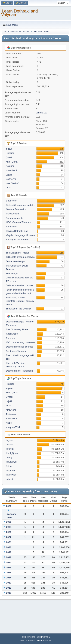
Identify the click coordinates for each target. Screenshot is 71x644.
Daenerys (11, 179)
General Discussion (16, 209)
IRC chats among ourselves (20, 257)
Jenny (9, 458)
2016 (9, 567)
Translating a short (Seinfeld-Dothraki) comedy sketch (20, 301)
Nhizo (9, 423)
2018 (9, 557)
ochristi (10, 479)
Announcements (14, 218)
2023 (9, 532)
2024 (9, 527)
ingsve (9, 149)
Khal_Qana (12, 162)
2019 (9, 552)
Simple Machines (44, 640)
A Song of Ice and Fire (18, 240)
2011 (9, 593)
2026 (9, 506)
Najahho (10, 166)
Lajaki (9, 175)
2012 (9, 588)
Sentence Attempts (16, 261)
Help (23, 637)
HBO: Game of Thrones (18, 222)
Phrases (10, 338)
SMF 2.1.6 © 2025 (28, 640)
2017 (9, 562)
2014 (9, 578)
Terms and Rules (34, 637)
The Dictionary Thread (17, 253)
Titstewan (11, 414)
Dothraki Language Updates (21, 205)
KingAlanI (11, 410)
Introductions (13, 214)
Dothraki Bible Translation (19, 371)
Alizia (8, 188)
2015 (9, 573)
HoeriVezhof (12, 183)
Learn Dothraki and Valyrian (19, 13)
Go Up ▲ (46, 637)
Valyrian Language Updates (20, 235)
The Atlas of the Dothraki (18, 309)
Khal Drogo (12, 273)
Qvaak (9, 157)
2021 (9, 542)
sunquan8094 (13, 427)
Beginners (11, 201)
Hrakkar (10, 153)
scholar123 (42, 113)
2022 (9, 537)
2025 (9, 522)
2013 (9, 583)
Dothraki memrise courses (19, 285)
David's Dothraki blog (17, 231)
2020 (9, 547)
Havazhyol (11, 170)
